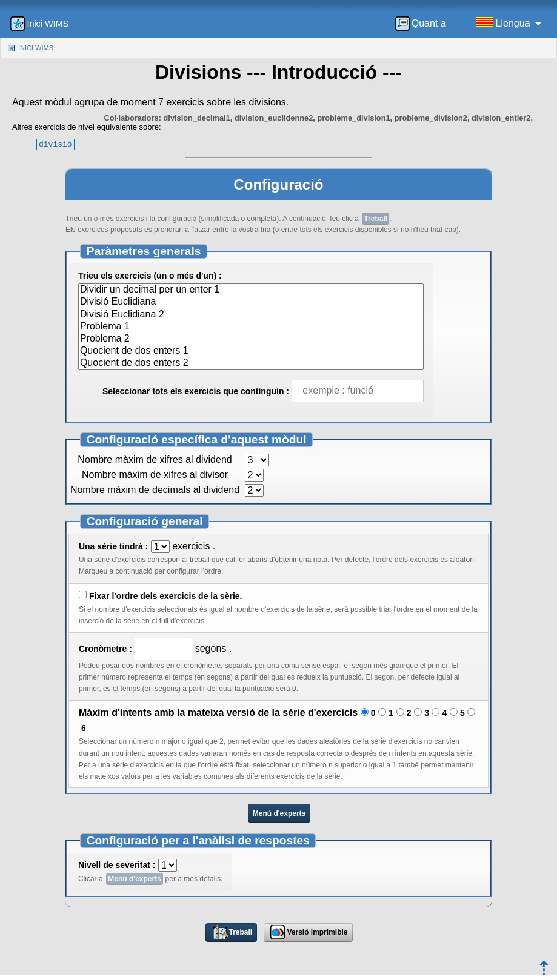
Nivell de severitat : (117, 865)
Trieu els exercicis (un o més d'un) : (150, 276)
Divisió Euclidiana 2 (251, 315)
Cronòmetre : (105, 649)
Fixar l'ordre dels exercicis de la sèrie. (165, 596)
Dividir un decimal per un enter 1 (251, 290)
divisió (55, 144)
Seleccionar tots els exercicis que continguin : (196, 391)
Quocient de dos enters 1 (251, 351)
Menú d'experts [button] (279, 813)
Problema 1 (251, 327)
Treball (375, 219)
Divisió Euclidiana (251, 302)
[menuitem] (425, 24)
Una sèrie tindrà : (113, 546)
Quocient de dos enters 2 (251, 363)
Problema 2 (251, 339)
